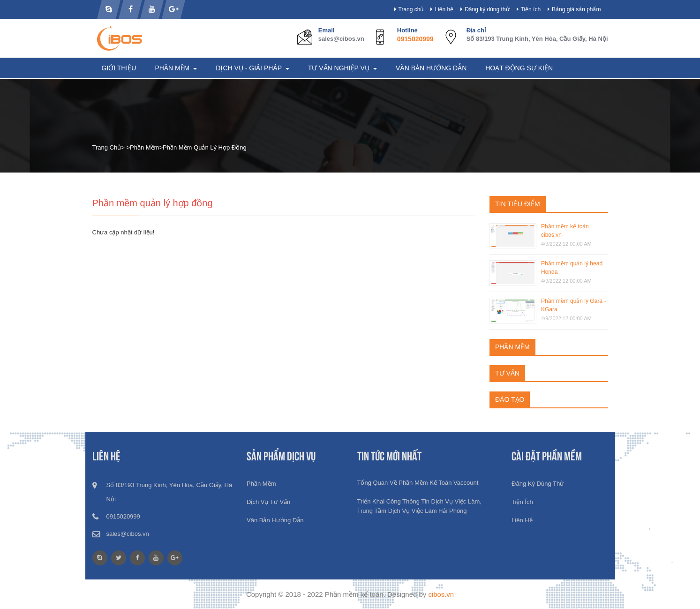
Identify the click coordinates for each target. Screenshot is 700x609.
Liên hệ (444, 9)
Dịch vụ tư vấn (268, 502)
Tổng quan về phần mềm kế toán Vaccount (418, 483)
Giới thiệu (119, 68)
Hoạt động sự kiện (519, 68)
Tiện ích (531, 9)
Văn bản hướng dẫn (431, 68)
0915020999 (415, 39)
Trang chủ (411, 9)
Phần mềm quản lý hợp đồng (205, 147)
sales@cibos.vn (341, 39)
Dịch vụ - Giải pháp (249, 68)
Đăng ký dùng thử (487, 9)
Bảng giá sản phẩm (576, 9)
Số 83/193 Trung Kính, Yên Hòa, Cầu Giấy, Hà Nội (537, 39)
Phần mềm (173, 68)
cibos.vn (441, 594)
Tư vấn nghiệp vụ (340, 68)
